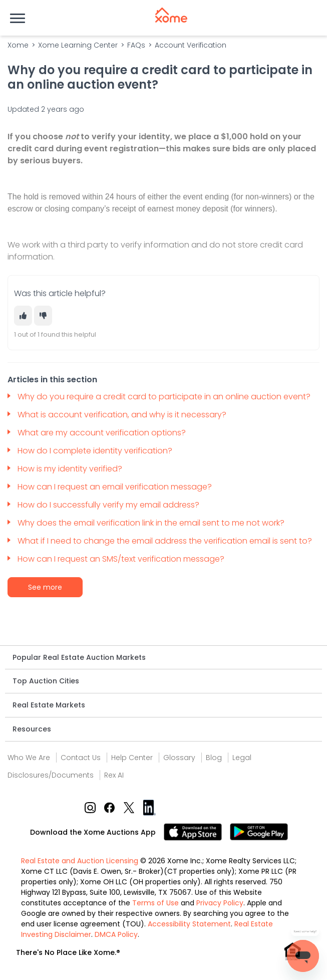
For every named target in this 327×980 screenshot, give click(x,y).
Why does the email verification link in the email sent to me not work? (152, 523)
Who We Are (29, 758)
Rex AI (114, 775)
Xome (18, 45)
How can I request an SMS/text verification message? (122, 559)
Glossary (179, 758)
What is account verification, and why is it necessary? (123, 415)
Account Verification (191, 45)
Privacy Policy (220, 903)
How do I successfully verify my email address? (109, 505)
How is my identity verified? (71, 469)
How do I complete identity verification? (96, 451)
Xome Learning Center (78, 45)
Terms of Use (155, 903)
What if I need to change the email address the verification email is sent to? (166, 541)
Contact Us (81, 758)
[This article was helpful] (23, 316)
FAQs (136, 45)
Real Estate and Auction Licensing (80, 861)
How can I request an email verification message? (115, 487)
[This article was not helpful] (43, 316)
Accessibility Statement (189, 924)
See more (45, 587)
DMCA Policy (116, 934)
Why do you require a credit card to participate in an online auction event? (165, 397)
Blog (214, 758)
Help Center (132, 758)
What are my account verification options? (103, 433)
